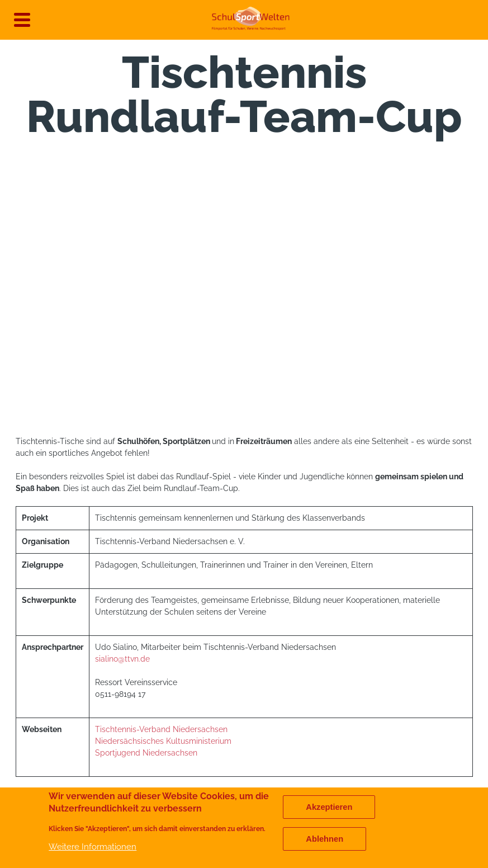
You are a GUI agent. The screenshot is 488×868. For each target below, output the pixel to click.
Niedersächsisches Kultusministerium (164, 741)
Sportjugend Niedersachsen (146, 753)
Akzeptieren (329, 807)
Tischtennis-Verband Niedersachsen (161, 729)
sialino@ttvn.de (122, 659)
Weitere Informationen (93, 846)
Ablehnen (324, 839)
